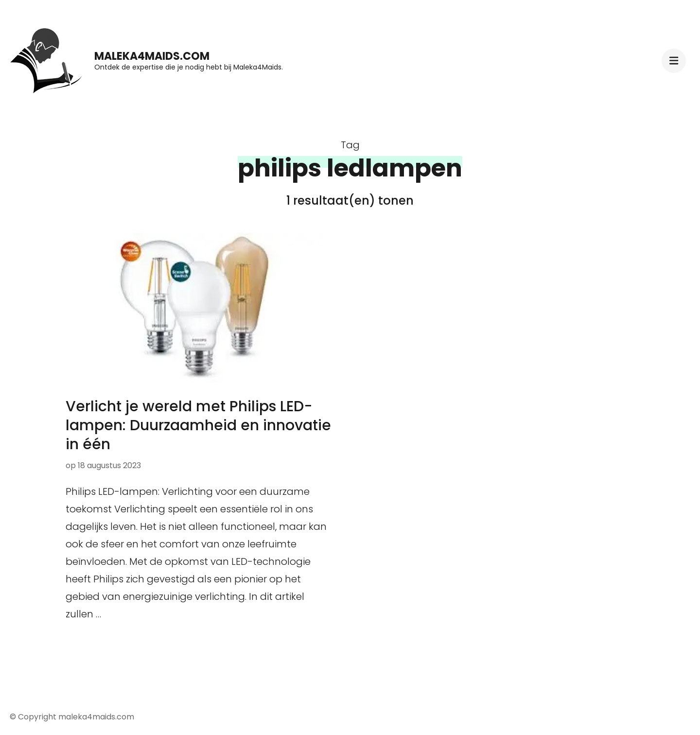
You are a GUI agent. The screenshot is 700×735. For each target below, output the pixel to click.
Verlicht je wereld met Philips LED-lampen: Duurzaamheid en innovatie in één (198, 425)
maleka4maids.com (152, 56)
